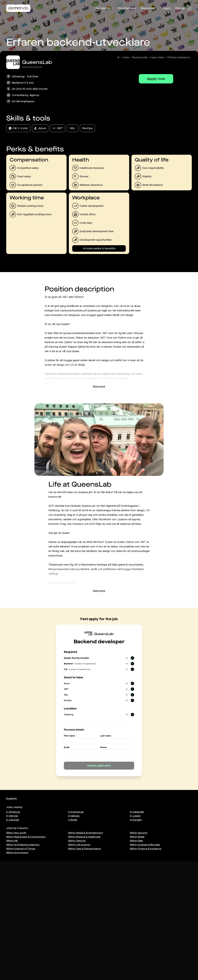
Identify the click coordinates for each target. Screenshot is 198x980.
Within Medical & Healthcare (84, 837)
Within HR (12, 841)
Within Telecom (77, 841)
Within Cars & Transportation (85, 849)
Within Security (139, 833)
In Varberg (74, 816)
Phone (103, 747)
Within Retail (137, 837)
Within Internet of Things (21, 849)
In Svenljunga (76, 812)
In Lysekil (135, 816)
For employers (127, 8)
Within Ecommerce (17, 853)
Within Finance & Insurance (146, 849)
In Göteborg (13, 812)
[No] (132, 658)
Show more (99, 386)
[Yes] (127, 658)
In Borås (73, 820)
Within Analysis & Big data (145, 845)
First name (69, 736)
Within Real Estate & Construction (26, 837)
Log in (167, 8)
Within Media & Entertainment (86, 833)
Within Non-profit (16, 833)
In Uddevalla (137, 812)
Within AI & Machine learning (23, 845)
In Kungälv (136, 820)
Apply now (156, 79)
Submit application (99, 766)
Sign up (180, 8)
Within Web (136, 841)
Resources (149, 8)
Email (66, 747)
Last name (106, 736)
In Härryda (12, 816)
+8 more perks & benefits (99, 248)
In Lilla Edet (13, 820)
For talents (104, 8)
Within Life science (79, 845)
